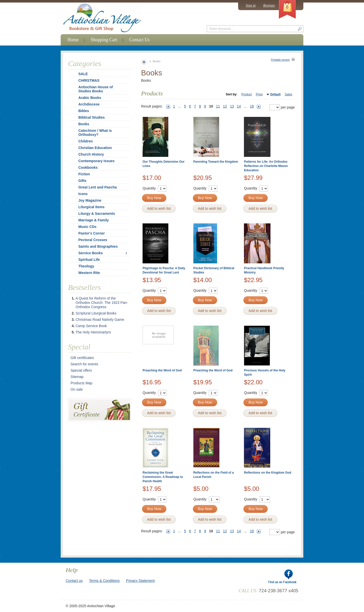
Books (84, 124)
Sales (288, 94)
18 (252, 106)
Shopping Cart (104, 40)
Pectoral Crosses (93, 240)
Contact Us (140, 40)
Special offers (81, 370)
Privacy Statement (140, 581)
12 (225, 106)
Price (259, 94)
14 (239, 106)
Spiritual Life (89, 260)
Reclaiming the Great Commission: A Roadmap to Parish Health (163, 477)
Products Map (81, 383)
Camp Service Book (91, 326)
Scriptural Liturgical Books (96, 313)
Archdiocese (89, 104)
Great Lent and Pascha (98, 187)
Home (73, 40)
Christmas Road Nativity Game (100, 320)
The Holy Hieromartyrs (93, 332)
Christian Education (95, 148)
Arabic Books (90, 98)
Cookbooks (88, 167)
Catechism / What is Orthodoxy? (95, 133)
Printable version (280, 60)
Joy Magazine (90, 200)
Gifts (82, 181)
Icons (83, 194)
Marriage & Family (94, 220)
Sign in (251, 5)
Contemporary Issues (96, 161)
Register (269, 5)
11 (218, 106)
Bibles (84, 111)
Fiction (84, 174)
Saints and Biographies (98, 246)
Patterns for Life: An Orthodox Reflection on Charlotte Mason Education (266, 166)
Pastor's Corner (92, 233)
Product (247, 94)
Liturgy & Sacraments (97, 214)
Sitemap (77, 377)
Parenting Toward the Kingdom (216, 162)
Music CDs (87, 227)
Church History (91, 154)
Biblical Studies (92, 117)
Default (275, 94)
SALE (83, 74)
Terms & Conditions (104, 581)
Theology (86, 266)
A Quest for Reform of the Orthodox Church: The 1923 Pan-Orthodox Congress (102, 303)
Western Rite (89, 273)
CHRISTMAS (86, 80)
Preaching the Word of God (162, 370)
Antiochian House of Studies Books (96, 89)
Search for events (84, 364)
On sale (77, 389)
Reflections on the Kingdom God (268, 473)
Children (86, 141)
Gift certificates (82, 358)
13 (232, 106)
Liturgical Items (91, 207)
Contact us (74, 581)
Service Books (91, 253)
